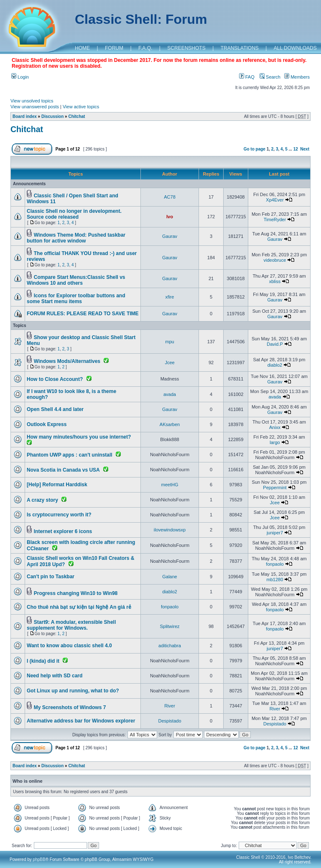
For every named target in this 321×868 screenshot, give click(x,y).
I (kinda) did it (43, 661)
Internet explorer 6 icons (63, 531)
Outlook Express (47, 424)
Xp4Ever (275, 200)
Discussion (52, 116)
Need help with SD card (55, 676)
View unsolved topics (32, 101)
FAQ (247, 77)
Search (270, 77)
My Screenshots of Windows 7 (70, 707)
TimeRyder (275, 220)
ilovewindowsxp (170, 530)
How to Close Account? (55, 379)
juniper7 (275, 533)
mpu (169, 342)
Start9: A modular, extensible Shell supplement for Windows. (71, 625)
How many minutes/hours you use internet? (79, 437)
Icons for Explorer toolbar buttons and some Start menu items (76, 299)
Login (20, 77)
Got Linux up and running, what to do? (73, 691)
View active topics (81, 107)
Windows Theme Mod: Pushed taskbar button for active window (76, 238)
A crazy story (42, 500)
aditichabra (170, 646)
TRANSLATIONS (240, 48)
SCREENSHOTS (186, 48)
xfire (170, 297)
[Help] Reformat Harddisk (57, 485)
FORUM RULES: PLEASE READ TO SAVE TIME (83, 314)
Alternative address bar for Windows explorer (81, 721)
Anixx (275, 427)
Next (305, 149)
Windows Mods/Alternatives (67, 361)
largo (275, 442)
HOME (82, 48)
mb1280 (275, 580)
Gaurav (170, 236)
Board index (25, 116)
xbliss (275, 281)
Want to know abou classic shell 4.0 (69, 646)
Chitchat (76, 116)
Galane (169, 577)
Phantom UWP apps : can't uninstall (70, 455)
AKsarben (170, 424)
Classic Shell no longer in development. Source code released (74, 214)
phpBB (39, 859)
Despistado (169, 721)
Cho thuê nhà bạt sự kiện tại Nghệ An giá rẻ (79, 607)
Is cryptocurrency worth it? (59, 515)
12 (296, 149)
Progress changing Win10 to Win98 (76, 593)
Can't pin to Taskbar (51, 577)
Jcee (169, 363)
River (170, 706)
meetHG (170, 485)
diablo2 (275, 365)
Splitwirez (169, 626)
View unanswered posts (35, 107)
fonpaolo (275, 564)
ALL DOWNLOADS (295, 48)
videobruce (275, 260)
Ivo (170, 217)
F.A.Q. (145, 48)
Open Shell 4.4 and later (55, 409)
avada (170, 394)
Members (297, 77)
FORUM (114, 48)
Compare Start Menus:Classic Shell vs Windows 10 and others (76, 280)
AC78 (170, 197)
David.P (275, 344)
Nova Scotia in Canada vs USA (63, 470)
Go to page (255, 149)
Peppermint (275, 488)
